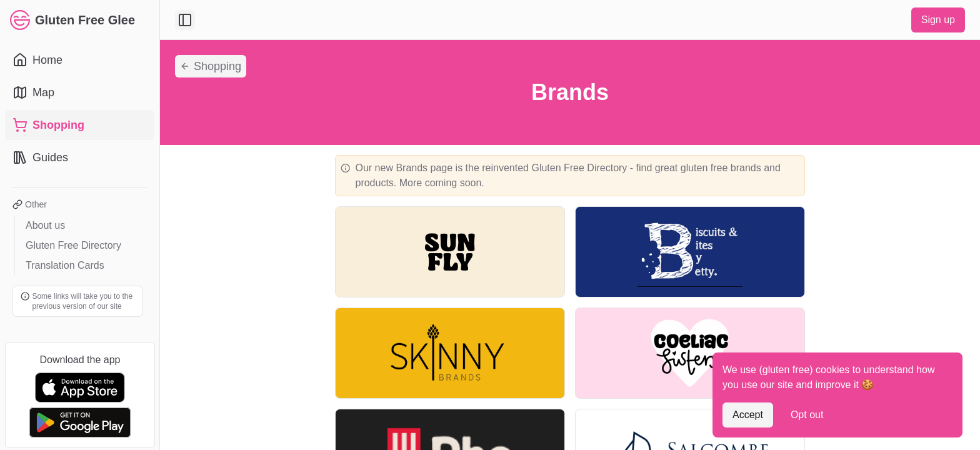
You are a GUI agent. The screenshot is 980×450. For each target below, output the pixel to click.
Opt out (807, 415)
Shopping (211, 66)
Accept (748, 415)
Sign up (938, 20)
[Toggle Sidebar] (159, 225)
